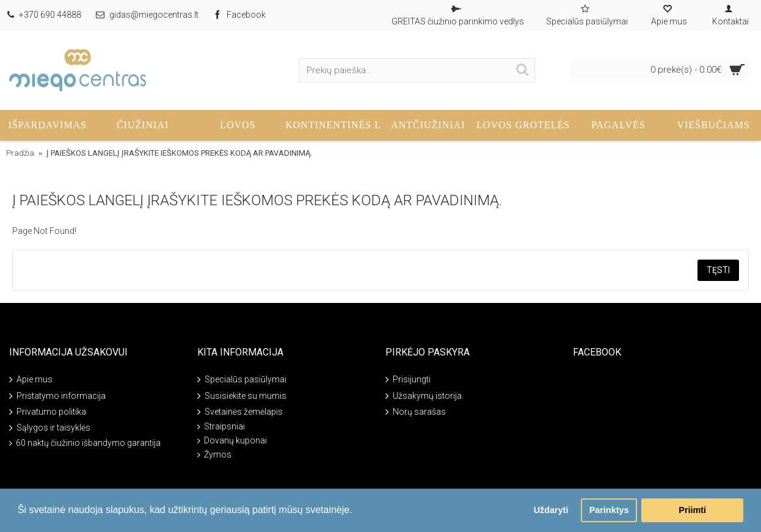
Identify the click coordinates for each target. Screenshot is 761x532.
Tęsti (718, 270)
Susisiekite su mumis (242, 396)
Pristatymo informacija (57, 396)
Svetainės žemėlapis (240, 413)
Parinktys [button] (609, 510)
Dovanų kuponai (232, 441)
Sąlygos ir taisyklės (50, 428)
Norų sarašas (416, 413)
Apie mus (31, 380)
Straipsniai (221, 427)
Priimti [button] (692, 510)
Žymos (214, 455)
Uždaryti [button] (551, 510)
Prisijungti (408, 380)
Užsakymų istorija (424, 396)
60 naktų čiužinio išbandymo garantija (85, 443)
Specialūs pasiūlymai (242, 380)
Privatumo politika (48, 413)
